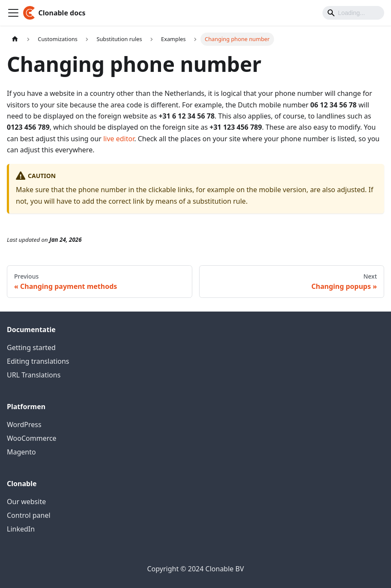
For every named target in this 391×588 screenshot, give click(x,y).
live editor (119, 139)
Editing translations (38, 361)
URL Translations (34, 375)
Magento (21, 452)
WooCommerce (32, 438)
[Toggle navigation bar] (13, 13)
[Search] (353, 13)
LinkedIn (21, 529)
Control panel (29, 515)
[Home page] (15, 39)
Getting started (31, 347)
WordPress (24, 425)
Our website (26, 502)
